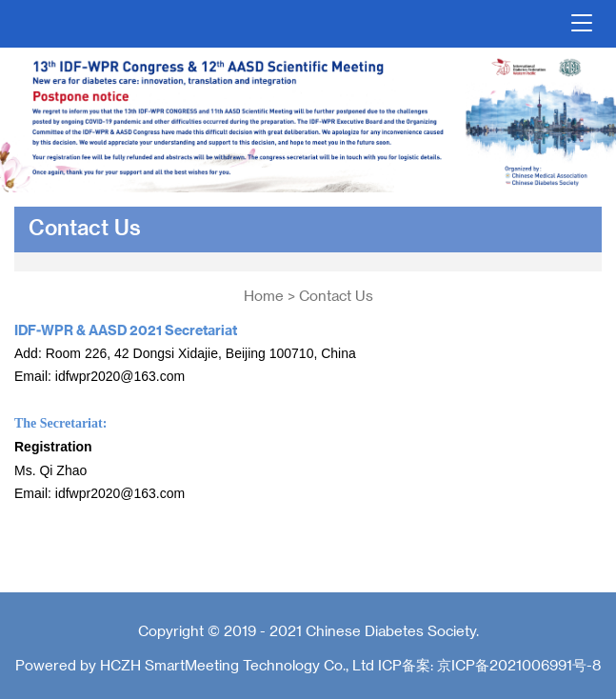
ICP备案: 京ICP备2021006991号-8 (489, 665)
